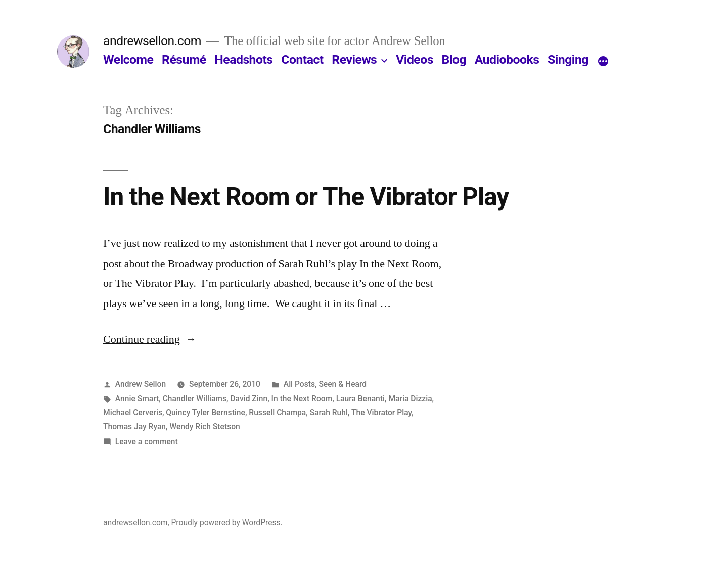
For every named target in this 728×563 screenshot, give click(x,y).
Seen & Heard (343, 384)
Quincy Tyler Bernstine (206, 413)
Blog (454, 59)
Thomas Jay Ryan (134, 427)
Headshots (243, 59)
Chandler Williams (195, 398)
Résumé (184, 59)
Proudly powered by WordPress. (226, 522)
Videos (415, 59)
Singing (568, 59)
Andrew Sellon (141, 384)
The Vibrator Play (381, 413)
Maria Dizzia (410, 398)
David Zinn (249, 398)
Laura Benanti (360, 398)
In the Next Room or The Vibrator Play (306, 197)
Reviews (354, 59)
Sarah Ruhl (329, 413)
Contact (302, 59)
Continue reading (150, 339)
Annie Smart (137, 398)
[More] (603, 62)
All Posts (299, 384)
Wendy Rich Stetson (204, 427)
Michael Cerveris (133, 413)
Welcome (128, 59)
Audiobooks (507, 59)
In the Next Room (302, 398)
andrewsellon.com (152, 41)
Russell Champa (277, 413)
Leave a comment (147, 441)
